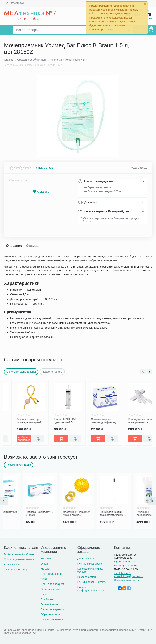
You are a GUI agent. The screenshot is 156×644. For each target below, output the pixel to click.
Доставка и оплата (89, 559)
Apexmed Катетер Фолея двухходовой (56, 421)
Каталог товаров (5, 30)
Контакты (46, 559)
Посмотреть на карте (127, 580)
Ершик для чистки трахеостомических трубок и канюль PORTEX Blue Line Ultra (130, 514)
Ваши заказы (12, 564)
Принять (111, 29)
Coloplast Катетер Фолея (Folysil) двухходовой (18, 421)
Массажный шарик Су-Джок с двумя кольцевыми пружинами (95, 514)
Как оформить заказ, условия (90, 570)
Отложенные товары (17, 570)
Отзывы (33, 246)
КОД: (134, 168)
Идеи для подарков (53, 584)
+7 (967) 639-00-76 (125, 565)
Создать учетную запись (19, 559)
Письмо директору (52, 619)
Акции (44, 579)
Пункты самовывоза (90, 564)
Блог (43, 594)
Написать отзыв (43, 168)
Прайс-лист (48, 599)
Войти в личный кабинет (19, 554)
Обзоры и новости (52, 589)
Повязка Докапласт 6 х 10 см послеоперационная (21, 514)
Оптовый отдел (50, 604)
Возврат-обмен (87, 577)
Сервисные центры (52, 609)
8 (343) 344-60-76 (125, 562)
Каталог (45, 569)
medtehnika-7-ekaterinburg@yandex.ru (128, 575)
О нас (44, 564)
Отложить (41, 192)
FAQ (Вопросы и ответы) (92, 582)
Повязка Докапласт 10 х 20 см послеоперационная (58, 514)
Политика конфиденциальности (91, 589)
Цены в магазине (51, 574)
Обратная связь (50, 614)
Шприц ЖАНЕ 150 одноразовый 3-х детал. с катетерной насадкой (93, 421)
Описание (14, 246)
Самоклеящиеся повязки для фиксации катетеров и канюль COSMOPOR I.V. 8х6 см (132, 421)
